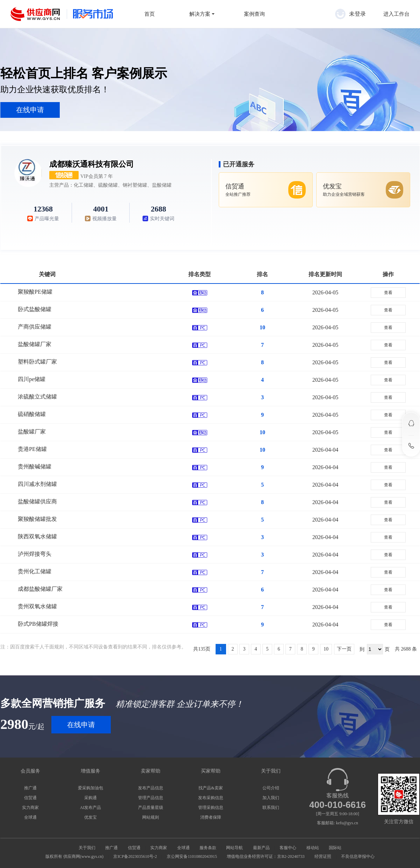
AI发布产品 (91, 808)
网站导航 (234, 848)
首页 (150, 14)
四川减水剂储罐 (37, 484)
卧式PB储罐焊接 (38, 624)
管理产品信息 (151, 798)
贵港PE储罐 (32, 449)
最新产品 (261, 848)
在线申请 (30, 110)
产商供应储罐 (35, 327)
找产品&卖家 (211, 788)
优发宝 (90, 817)
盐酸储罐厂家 (35, 344)
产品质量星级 (151, 808)
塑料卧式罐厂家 (37, 362)
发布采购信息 (211, 798)
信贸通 (30, 798)
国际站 (335, 848)
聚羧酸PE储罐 (35, 292)
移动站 (313, 848)
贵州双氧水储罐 (37, 606)
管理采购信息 (211, 808)
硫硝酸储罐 (32, 414)
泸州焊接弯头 (35, 554)
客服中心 (288, 848)
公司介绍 (271, 788)
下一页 (344, 649)
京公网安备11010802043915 (192, 856)
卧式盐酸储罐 (35, 309)
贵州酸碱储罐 (35, 467)
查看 (388, 293)
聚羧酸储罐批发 (37, 519)
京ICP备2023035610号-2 (135, 856)
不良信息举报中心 (358, 856)
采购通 (90, 798)
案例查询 (254, 14)
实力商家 (30, 808)
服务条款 (208, 848)
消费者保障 (211, 817)
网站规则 (151, 817)
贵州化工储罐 (35, 571)
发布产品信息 (151, 788)
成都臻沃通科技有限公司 (92, 164)
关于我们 (87, 848)
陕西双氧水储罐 (37, 536)
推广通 (30, 788)
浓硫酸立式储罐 (37, 397)
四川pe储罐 (32, 379)
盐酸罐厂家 (32, 432)
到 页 (375, 649)
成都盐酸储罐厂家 (40, 589)
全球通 (30, 817)
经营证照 (323, 856)
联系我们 (271, 808)
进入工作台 (396, 14)
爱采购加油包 (90, 788)
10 (326, 649)
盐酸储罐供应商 (37, 501)
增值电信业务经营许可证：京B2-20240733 (266, 856)
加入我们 (271, 798)
